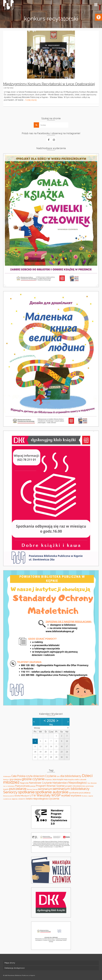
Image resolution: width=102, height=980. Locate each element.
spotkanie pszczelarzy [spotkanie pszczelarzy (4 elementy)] (80, 793)
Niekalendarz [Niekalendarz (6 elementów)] (60, 783)
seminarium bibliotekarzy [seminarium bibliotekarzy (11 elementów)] (71, 789)
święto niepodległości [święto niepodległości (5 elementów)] (37, 799)
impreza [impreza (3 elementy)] (48, 780)
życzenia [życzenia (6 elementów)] (54, 799)
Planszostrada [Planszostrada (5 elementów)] (22, 786)
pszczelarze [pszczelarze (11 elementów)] (18, 789)
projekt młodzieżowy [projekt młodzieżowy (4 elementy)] (75, 786)
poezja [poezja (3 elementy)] (33, 786)
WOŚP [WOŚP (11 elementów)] (56, 795)
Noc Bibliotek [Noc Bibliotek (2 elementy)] (92, 783)
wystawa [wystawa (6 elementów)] (76, 795)
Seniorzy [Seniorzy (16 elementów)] (10, 792)
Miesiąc (37, 728)
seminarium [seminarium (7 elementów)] (45, 789)
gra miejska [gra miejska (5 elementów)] (15, 779)
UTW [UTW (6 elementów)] (33, 795)
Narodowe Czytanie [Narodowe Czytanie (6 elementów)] (40, 783)
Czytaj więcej (31, 100)
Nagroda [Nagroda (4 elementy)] (24, 783)
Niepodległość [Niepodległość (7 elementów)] (78, 783)
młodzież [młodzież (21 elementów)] (11, 782)
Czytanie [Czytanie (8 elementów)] (51, 776)
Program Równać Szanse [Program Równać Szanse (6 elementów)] (50, 786)
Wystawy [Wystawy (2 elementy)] (85, 796)
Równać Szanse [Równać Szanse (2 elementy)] (32, 789)
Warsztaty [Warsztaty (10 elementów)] (44, 795)
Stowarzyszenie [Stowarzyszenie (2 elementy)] (8, 796)
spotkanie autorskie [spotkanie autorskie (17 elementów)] (52, 792)
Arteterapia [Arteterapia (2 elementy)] (7, 776)
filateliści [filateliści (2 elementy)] (6, 780)
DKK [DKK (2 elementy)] (58, 776)
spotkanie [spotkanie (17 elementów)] (26, 792)
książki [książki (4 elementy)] (60, 779)
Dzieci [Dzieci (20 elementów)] (87, 776)
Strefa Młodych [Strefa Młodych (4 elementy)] (22, 796)
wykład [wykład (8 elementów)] (66, 795)
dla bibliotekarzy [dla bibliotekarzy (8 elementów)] (71, 776)
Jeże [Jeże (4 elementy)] (54, 779)
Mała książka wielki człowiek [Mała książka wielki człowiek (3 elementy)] (75, 780)
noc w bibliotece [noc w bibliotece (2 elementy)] (9, 786)
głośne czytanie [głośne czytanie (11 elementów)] (33, 779)
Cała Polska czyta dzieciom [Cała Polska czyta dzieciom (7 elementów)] (28, 776)
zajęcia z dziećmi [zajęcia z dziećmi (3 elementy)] (18, 799)
